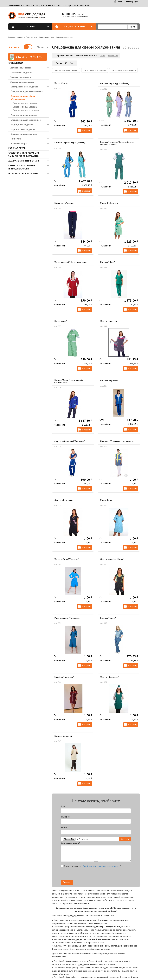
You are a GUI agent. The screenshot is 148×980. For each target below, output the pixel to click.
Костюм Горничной (63, 736)
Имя (64, 806)
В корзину (87, 130)
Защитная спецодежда (22, 82)
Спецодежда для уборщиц (25, 107)
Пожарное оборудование (23, 173)
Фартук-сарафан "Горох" (112, 559)
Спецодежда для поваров (24, 115)
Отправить (67, 882)
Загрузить (125, 839)
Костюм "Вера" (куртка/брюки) (115, 83)
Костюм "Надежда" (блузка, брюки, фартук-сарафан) (117, 143)
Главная (12, 37)
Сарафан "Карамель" (64, 677)
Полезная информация (66, 5)
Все (72, 63)
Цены (49, 5)
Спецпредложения (78, 27)
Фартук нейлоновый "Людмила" (70, 441)
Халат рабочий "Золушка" (67, 559)
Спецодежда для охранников (26, 120)
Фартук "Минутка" (109, 321)
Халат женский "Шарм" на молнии (70, 262)
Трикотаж (16, 139)
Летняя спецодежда (21, 68)
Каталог (37, 27)
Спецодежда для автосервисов (27, 91)
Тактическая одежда (21, 72)
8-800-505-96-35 (73, 14)
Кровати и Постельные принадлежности (22, 167)
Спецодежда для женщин (24, 134)
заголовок (113, 56)
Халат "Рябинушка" (109, 203)
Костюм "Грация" (108, 618)
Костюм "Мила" (107, 262)
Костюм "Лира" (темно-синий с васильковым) (69, 381)
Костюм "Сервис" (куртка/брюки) (70, 143)
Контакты (85, 5)
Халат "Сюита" (61, 83)
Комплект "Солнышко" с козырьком (117, 441)
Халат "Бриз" (106, 500)
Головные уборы (19, 143)
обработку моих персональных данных (101, 866)
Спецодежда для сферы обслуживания (23, 98)
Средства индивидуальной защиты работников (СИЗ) (24, 154)
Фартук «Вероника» (64, 500)
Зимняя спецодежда (21, 77)
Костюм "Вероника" (109, 380)
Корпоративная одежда (23, 129)
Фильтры (43, 47)
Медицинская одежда (22, 125)
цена (103, 56)
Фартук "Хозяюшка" (109, 677)
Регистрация (132, 2)
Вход (120, 2)
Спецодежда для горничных (26, 103)
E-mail (65, 827)
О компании (15, 5)
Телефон (66, 817)
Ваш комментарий (71, 843)
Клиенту (28, 5)
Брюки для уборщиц (64, 203)
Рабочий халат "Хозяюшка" (67, 618)
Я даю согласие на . (91, 866)
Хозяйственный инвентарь (24, 161)
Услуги (39, 5)
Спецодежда (31, 37)
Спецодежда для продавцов (26, 110)
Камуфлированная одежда (24, 87)
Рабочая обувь (17, 148)
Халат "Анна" (61, 321)
